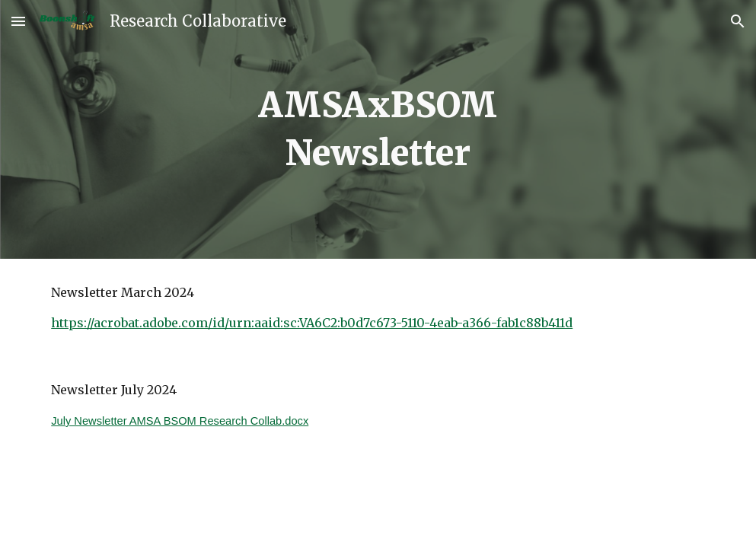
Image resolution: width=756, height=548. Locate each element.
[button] (18, 21)
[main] (378, 129)
